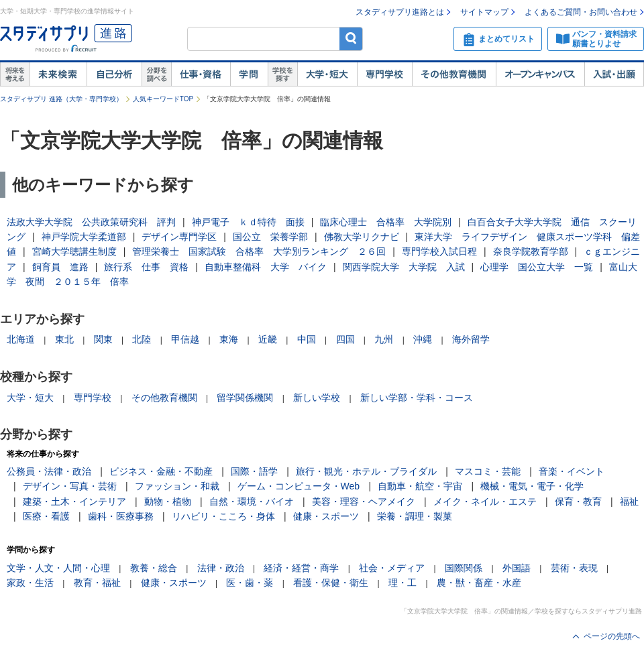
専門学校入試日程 (439, 251)
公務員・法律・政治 (49, 471)
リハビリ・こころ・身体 (223, 516)
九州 (384, 339)
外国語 (517, 568)
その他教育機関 (454, 74)
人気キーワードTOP (163, 99)
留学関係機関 (245, 398)
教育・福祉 (97, 583)
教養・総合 (154, 568)
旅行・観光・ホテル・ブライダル (366, 471)
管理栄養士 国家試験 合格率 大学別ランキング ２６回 (259, 251)
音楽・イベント (572, 471)
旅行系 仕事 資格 (146, 267)
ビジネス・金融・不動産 (161, 471)
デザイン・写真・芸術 (70, 486)
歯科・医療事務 (121, 516)
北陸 (142, 339)
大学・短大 (327, 74)
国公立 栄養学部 (270, 237)
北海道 (21, 339)
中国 (307, 339)
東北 (64, 339)
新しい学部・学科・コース (417, 398)
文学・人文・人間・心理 (58, 568)
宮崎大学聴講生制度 (74, 251)
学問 (249, 74)
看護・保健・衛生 (331, 583)
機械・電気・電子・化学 (532, 486)
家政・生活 (30, 583)
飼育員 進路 (60, 267)
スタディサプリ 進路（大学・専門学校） (61, 99)
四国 (345, 339)
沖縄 (423, 339)
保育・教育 (578, 501)
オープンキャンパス (540, 74)
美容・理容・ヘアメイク (364, 501)
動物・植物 (168, 501)
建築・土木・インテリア (74, 501)
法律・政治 (221, 568)
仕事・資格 (201, 74)
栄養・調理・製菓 (415, 516)
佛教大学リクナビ (362, 237)
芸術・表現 (574, 568)
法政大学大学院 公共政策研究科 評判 (91, 222)
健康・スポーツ (326, 516)
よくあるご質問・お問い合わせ (581, 12)
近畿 (268, 339)
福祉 (629, 501)
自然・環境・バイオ (252, 501)
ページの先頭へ (612, 636)
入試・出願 (614, 74)
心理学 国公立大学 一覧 (537, 267)
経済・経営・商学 (301, 568)
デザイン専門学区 (179, 237)
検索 (351, 39)
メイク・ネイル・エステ (485, 501)
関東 (103, 339)
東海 (229, 339)
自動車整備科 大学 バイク (266, 267)
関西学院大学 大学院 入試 (404, 267)
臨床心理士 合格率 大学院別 (386, 222)
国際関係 (464, 568)
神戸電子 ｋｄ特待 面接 (248, 222)
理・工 (402, 583)
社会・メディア (392, 568)
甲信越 (185, 339)
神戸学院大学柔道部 (84, 237)
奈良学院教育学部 (531, 251)
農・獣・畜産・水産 (479, 583)
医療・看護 (46, 516)
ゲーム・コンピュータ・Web (299, 486)
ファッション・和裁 (177, 486)
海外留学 (471, 339)
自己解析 (114, 74)
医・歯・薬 (250, 583)
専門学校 (384, 74)
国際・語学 (254, 471)
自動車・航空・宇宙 (420, 486)
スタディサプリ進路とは (400, 12)
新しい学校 (317, 398)
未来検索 (58, 74)
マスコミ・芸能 (488, 471)
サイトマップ (484, 12)
